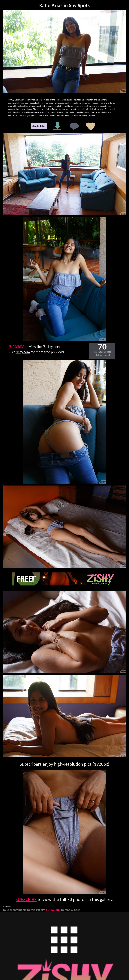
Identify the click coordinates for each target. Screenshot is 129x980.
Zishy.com (23, 352)
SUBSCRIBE (16, 347)
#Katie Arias (39, 126)
